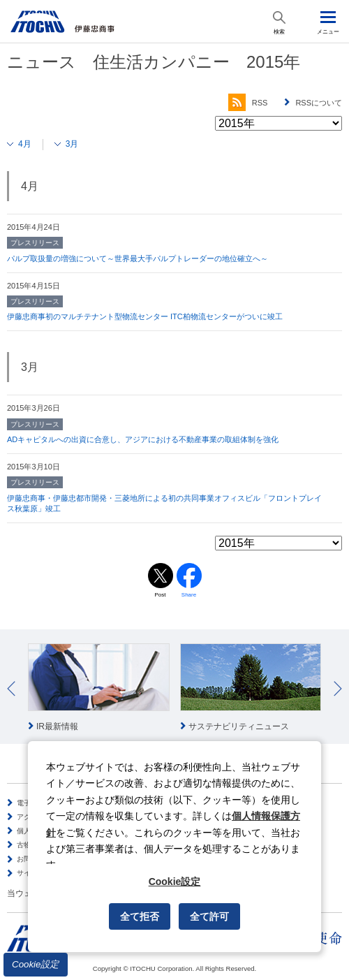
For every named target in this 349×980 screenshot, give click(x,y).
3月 (72, 144)
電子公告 (31, 803)
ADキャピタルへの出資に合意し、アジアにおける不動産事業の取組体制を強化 (143, 439)
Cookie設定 (36, 964)
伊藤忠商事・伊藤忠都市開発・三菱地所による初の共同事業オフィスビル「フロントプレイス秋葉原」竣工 (164, 504)
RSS (248, 103)
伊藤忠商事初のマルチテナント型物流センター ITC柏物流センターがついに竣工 (145, 316)
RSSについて (319, 103)
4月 (25, 144)
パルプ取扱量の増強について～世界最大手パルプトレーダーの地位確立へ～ (138, 258)
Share (189, 595)
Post (160, 595)
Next (338, 689)
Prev (11, 689)
